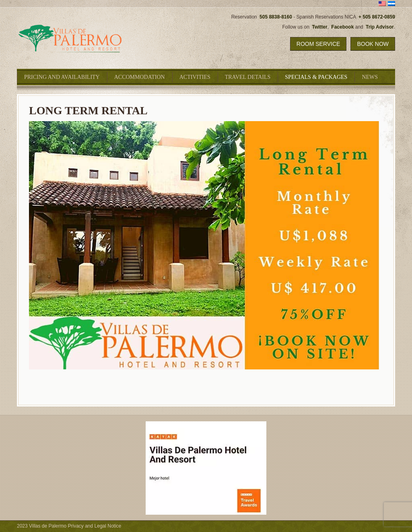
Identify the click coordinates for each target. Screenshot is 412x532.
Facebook (342, 27)
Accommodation (140, 77)
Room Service (318, 44)
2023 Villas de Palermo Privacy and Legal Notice (69, 526)
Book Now (373, 44)
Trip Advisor (380, 27)
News (370, 77)
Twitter (319, 27)
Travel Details (248, 77)
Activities (195, 77)
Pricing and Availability (62, 77)
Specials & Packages (316, 77)
